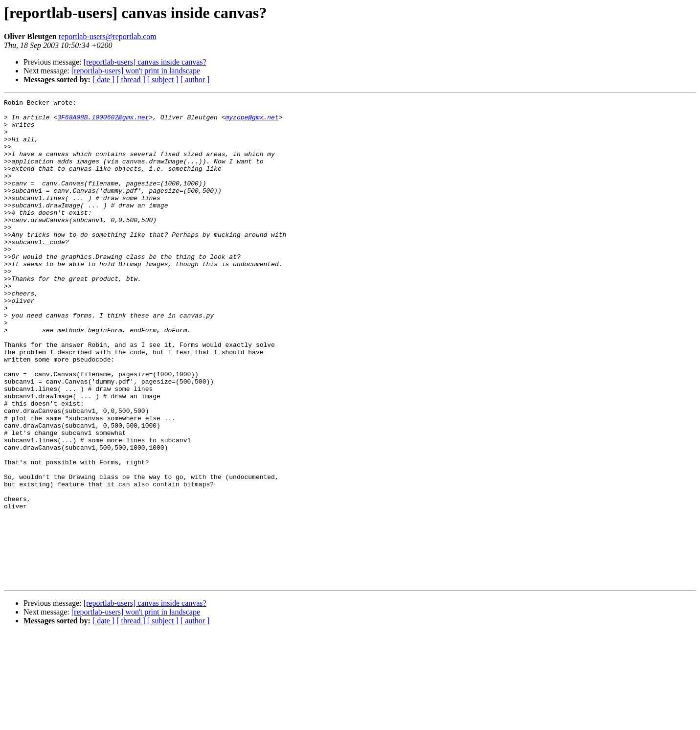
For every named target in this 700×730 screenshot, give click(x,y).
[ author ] (195, 80)
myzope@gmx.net (252, 121)
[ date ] (103, 80)
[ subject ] (163, 80)
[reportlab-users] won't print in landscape (136, 71)
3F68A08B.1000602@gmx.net (103, 121)
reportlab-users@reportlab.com (108, 36)
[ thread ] (131, 80)
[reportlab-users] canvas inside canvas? (145, 62)
